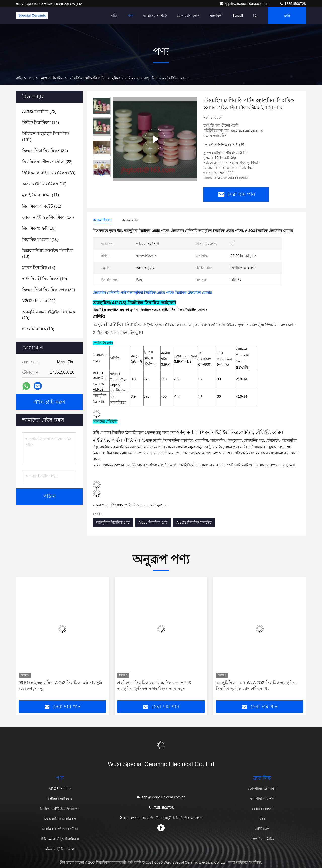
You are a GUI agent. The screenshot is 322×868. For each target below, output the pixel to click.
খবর (262, 819)
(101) (46, 137)
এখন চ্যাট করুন (49, 402)
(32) (49, 290)
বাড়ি (114, 16)
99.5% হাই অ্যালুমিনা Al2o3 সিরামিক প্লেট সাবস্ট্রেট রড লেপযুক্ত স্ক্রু (60, 686)
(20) (49, 315)
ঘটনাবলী (216, 16)
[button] (102, 175)
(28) (47, 162)
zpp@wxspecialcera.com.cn (245, 4)
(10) (44, 184)
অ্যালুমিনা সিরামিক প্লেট (113, 522)
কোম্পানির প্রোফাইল (262, 789)
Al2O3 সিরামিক (52, 78)
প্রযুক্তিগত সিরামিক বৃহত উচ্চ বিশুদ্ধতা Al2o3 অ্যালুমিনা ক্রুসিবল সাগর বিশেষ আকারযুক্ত (154, 686)
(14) (41, 123)
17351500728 (293, 4)
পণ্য (130, 16)
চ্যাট (287, 16)
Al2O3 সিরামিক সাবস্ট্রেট (194, 522)
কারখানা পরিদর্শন (262, 799)
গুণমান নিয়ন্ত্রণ (262, 809)
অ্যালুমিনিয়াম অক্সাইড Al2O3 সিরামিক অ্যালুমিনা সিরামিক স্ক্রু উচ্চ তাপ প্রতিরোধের (256, 686)
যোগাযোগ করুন (188, 16)
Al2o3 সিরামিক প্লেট (153, 522)
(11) (41, 195)
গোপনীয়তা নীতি (262, 839)
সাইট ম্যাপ (262, 829)
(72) (39, 111)
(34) (45, 151)
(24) (48, 217)
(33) (49, 173)
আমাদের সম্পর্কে (155, 16)
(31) (42, 206)
